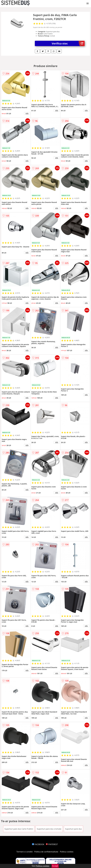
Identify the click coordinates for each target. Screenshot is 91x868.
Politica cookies (67, 852)
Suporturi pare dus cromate (49, 829)
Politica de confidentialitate (46, 852)
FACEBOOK (38, 844)
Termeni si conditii (25, 852)
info (27, 113)
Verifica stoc (68, 43)
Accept (55, 866)
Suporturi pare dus (73, 829)
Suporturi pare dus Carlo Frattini (19, 829)
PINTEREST (52, 844)
